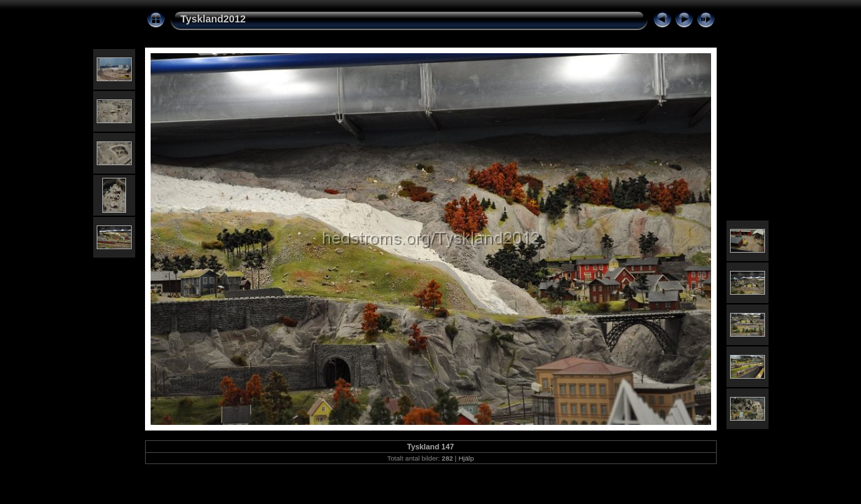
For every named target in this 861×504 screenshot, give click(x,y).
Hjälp (466, 458)
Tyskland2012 (213, 19)
